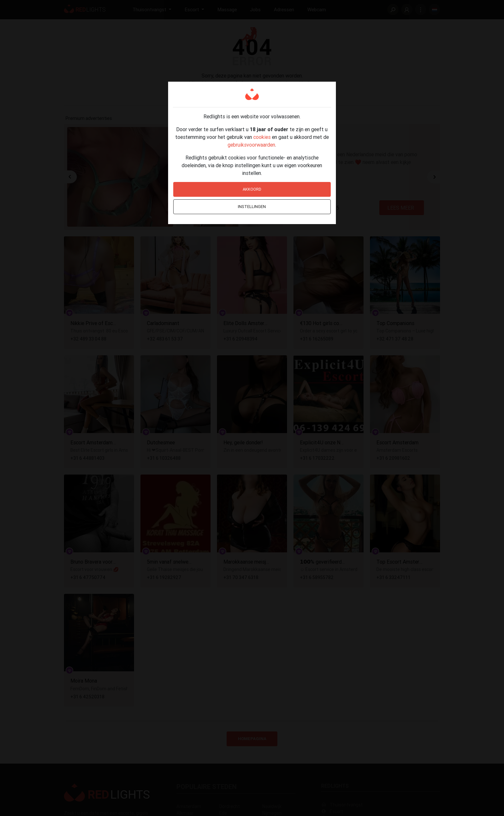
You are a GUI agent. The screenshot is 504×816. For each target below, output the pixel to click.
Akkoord (252, 189)
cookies (262, 137)
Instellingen (252, 207)
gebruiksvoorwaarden (251, 145)
